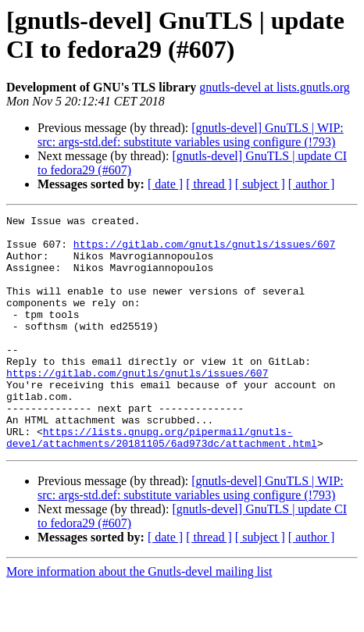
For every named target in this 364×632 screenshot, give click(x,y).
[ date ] (165, 184)
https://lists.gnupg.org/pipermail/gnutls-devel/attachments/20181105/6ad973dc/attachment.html (162, 483)
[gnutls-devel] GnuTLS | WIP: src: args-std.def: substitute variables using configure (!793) (191, 135)
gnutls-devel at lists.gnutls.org (275, 87)
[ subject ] (260, 184)
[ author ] (312, 184)
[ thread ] (209, 184)
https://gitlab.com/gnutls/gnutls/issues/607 (204, 251)
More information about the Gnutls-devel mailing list (139, 618)
